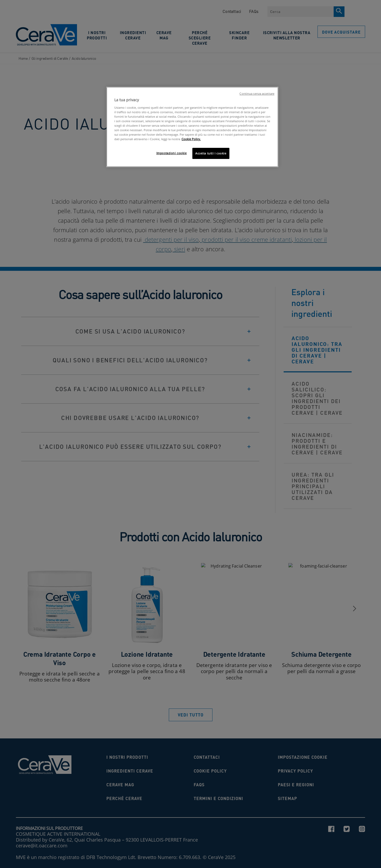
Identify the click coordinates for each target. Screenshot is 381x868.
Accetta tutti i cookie (211, 153)
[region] (192, 127)
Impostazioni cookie (172, 153)
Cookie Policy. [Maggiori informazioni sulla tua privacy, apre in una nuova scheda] (191, 139)
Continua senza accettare (257, 94)
